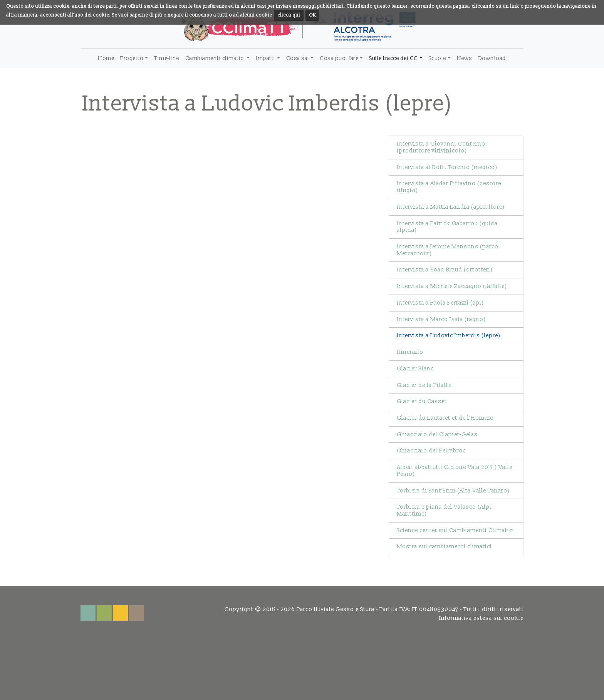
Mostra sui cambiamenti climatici (444, 547)
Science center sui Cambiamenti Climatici (456, 530)
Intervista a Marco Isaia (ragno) (441, 319)
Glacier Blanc (415, 369)
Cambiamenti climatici (215, 58)
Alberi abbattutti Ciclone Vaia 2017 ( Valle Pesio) (455, 471)
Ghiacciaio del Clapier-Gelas (437, 435)
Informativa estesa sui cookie (481, 618)
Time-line (167, 58)
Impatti (266, 58)
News (465, 58)
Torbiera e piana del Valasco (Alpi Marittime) (444, 510)
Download (492, 58)
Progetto (132, 58)
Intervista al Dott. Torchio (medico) (447, 167)
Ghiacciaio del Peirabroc (431, 451)
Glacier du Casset (422, 401)
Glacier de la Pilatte (424, 385)
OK (312, 15)
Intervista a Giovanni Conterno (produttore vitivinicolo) (441, 147)
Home (106, 58)
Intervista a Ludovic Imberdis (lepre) (449, 336)
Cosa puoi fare (339, 58)
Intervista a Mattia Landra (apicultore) (451, 207)
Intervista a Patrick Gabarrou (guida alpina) (447, 227)
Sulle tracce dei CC (393, 58)
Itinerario (410, 352)
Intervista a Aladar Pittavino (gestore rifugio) (449, 187)
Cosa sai (298, 58)
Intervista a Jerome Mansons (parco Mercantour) (448, 250)
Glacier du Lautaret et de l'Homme (445, 418)
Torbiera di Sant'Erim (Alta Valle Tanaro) (453, 491)
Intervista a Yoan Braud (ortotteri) (445, 270)
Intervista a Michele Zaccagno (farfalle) (452, 286)
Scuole (437, 58)
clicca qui (289, 15)
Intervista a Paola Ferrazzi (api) (440, 303)
